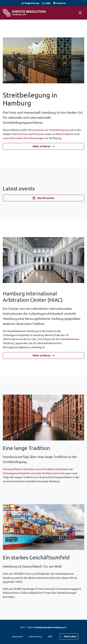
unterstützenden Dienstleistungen (23, 138)
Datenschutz (35, 636)
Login (46, 3)
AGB (50, 636)
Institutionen (20, 134)
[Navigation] (80, 13)
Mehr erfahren (43, 146)
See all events (43, 198)
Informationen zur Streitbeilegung (48, 130)
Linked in (60, 3)
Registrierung (30, 3)
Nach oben (69, 636)
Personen (39, 134)
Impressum (17, 636)
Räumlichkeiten (65, 134)
